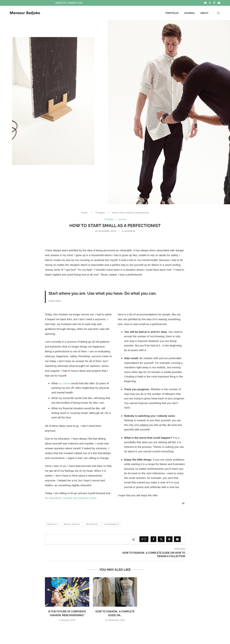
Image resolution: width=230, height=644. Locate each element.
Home (84, 213)
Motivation (92, 524)
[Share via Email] (177, 539)
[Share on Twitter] (161, 539)
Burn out (52, 524)
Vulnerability (112, 524)
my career (64, 383)
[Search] (218, 13)
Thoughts (100, 213)
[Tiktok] (214, 3)
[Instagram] (210, 3)
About (204, 13)
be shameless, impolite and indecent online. (71, 498)
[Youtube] (205, 3)
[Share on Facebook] (153, 539)
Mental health (72, 524)
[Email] (219, 3)
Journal (189, 13)
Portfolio (172, 13)
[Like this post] (145, 539)
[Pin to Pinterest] (169, 539)
